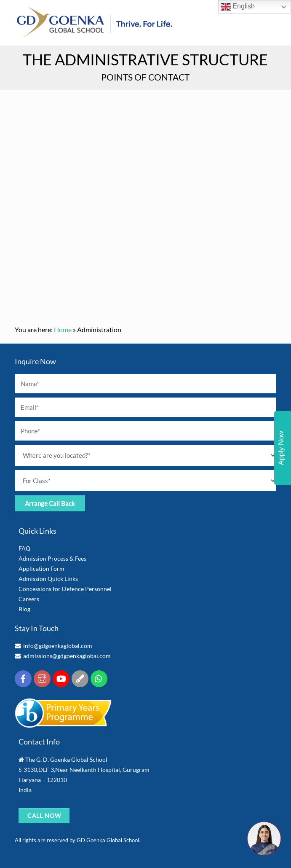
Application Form (41, 568)
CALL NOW (44, 816)
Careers (29, 599)
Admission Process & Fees (52, 558)
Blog (24, 609)
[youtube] (61, 678)
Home (63, 329)
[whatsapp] (99, 678)
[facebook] (23, 678)
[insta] (42, 678)
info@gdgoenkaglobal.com (58, 646)
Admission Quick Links (48, 579)
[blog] (80, 678)
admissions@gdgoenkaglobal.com (67, 656)
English (238, 7)
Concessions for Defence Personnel (65, 589)
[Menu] (271, 22)
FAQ (24, 548)
